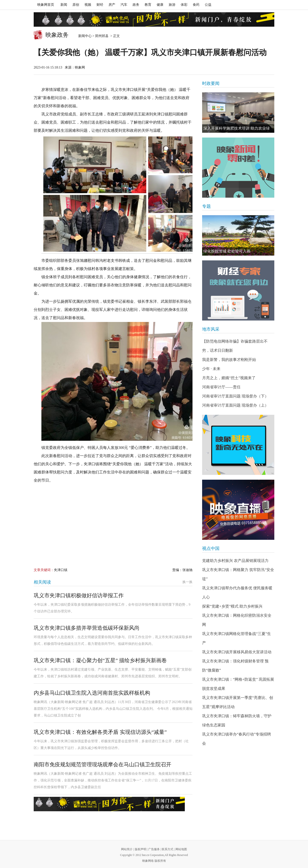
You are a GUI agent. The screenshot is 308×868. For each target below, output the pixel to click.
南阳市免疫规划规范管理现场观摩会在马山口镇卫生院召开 (103, 764)
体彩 (184, 5)
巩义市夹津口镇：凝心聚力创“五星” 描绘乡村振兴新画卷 (100, 660)
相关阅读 (42, 582)
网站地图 (181, 849)
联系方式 (167, 849)
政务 (136, 5)
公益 (208, 5)
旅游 (172, 5)
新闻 (64, 5)
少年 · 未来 (211, 369)
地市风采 (211, 329)
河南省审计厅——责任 (221, 387)
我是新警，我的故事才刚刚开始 (229, 360)
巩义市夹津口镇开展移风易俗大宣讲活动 (237, 652)
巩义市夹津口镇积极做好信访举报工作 (79, 595)
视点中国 (211, 548)
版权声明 (141, 849)
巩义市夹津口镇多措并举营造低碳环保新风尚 (87, 628)
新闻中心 (85, 36)
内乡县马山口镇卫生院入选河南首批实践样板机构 (92, 693)
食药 (196, 5)
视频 (88, 5)
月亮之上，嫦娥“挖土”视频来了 (229, 378)
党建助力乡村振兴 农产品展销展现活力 (235, 561)
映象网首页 (46, 5)
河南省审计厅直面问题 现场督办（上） (235, 405)
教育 (148, 5)
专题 (206, 206)
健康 (160, 5)
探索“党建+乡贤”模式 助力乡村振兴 (232, 606)
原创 (76, 5)
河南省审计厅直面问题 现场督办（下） (235, 396)
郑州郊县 (102, 36)
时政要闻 (211, 83)
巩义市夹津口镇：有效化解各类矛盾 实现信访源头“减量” (100, 732)
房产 (112, 5)
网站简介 (127, 849)
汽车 (124, 5)
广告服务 (154, 849)
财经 (100, 5)
